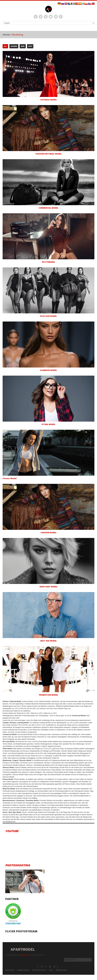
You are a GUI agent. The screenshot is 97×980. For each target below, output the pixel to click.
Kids (30, 46)
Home (6, 35)
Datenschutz (39, 970)
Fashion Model (49, 533)
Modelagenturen (59, 967)
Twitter (51, 17)
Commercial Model (48, 208)
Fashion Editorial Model (49, 154)
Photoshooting (18, 865)
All (5, 46)
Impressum (61, 970)
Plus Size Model (48, 316)
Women (14, 46)
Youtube (12, 831)
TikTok (50, 967)
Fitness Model (10, 478)
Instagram (61, 17)
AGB (51, 970)
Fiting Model (48, 424)
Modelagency (42, 967)
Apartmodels (25, 955)
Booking (10, 970)
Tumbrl (46, 17)
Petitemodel (49, 262)
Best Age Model (49, 641)
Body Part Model (49, 587)
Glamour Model (49, 370)
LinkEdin (56, 17)
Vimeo (41, 17)
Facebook (36, 17)
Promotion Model (49, 695)
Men (23, 46)
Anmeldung (23, 970)
